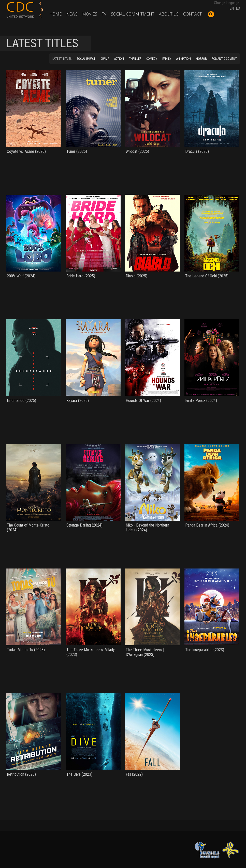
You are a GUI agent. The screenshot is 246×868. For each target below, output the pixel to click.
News (72, 14)
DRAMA (105, 59)
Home (55, 14)
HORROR (201, 59)
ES (238, 8)
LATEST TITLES (62, 59)
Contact (192, 14)
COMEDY (152, 59)
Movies (90, 14)
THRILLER (135, 59)
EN (232, 8)
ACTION (119, 59)
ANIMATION (184, 59)
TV (104, 14)
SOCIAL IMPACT (86, 59)
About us (169, 14)
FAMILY (167, 59)
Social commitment (133, 14)
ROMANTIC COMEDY (224, 59)
